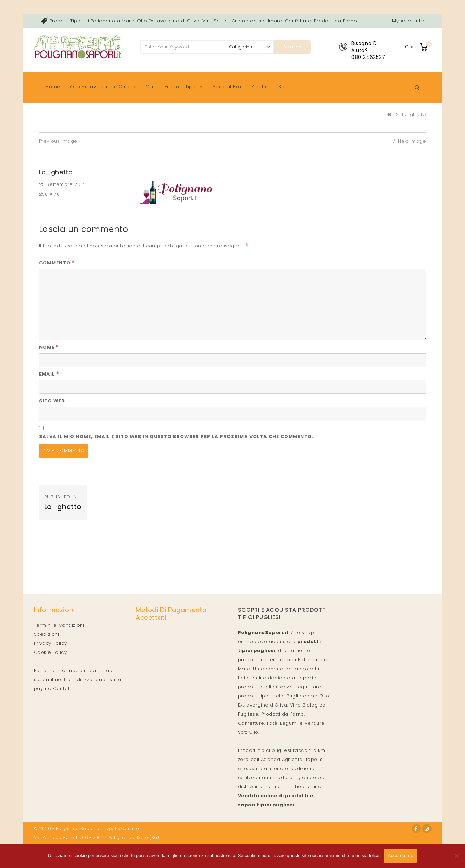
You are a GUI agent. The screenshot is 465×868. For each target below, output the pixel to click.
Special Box (227, 87)
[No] (456, 856)
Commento (57, 263)
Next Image (412, 141)
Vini (150, 87)
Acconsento (400, 856)
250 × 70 (50, 194)
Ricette (260, 87)
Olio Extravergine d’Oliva (103, 87)
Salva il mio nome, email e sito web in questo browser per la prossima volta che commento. (176, 436)
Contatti (63, 689)
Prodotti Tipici (184, 87)
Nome (49, 347)
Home (53, 87)
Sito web (52, 401)
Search (292, 47)
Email (49, 374)
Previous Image (58, 141)
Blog (284, 87)
